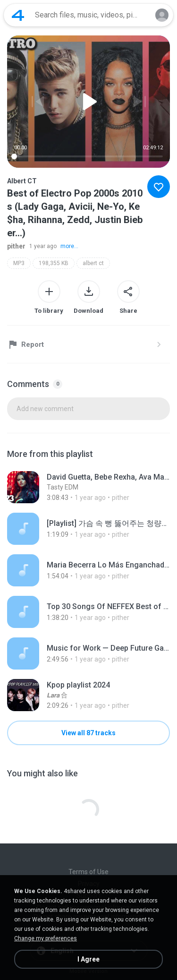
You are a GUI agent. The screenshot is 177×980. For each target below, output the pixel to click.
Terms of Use (88, 872)
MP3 (19, 263)
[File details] (88, 487)
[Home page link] (18, 15)
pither (16, 246)
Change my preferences (46, 938)
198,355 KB (54, 263)
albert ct (93, 263)
